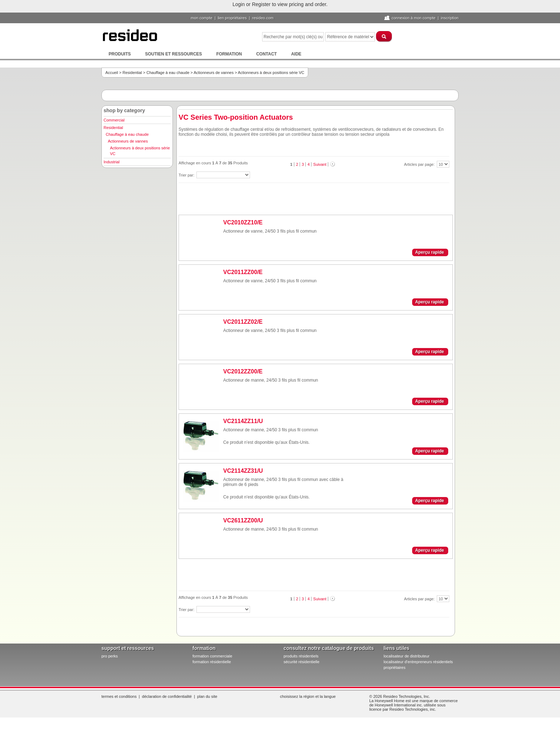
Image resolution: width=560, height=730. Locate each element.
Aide (296, 54)
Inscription (450, 18)
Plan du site (207, 696)
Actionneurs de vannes (214, 73)
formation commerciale (212, 656)
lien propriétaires (232, 18)
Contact (266, 54)
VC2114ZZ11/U (243, 421)
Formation (229, 54)
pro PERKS (110, 656)
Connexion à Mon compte (413, 18)
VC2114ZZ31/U (243, 471)
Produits (120, 54)
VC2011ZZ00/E (243, 272)
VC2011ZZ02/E (243, 322)
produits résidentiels (301, 656)
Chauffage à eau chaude (168, 73)
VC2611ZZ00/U (243, 520)
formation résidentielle (212, 662)
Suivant (320, 164)
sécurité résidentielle (301, 662)
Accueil (112, 73)
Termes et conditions (119, 696)
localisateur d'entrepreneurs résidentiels (418, 662)
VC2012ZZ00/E (243, 371)
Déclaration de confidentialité (167, 696)
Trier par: (187, 175)
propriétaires (394, 667)
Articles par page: (420, 164)
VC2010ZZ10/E (243, 222)
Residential (132, 73)
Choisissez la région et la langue (308, 696)
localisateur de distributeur (406, 656)
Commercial (114, 120)
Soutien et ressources (173, 54)
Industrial (112, 162)
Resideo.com (263, 18)
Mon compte (202, 18)
